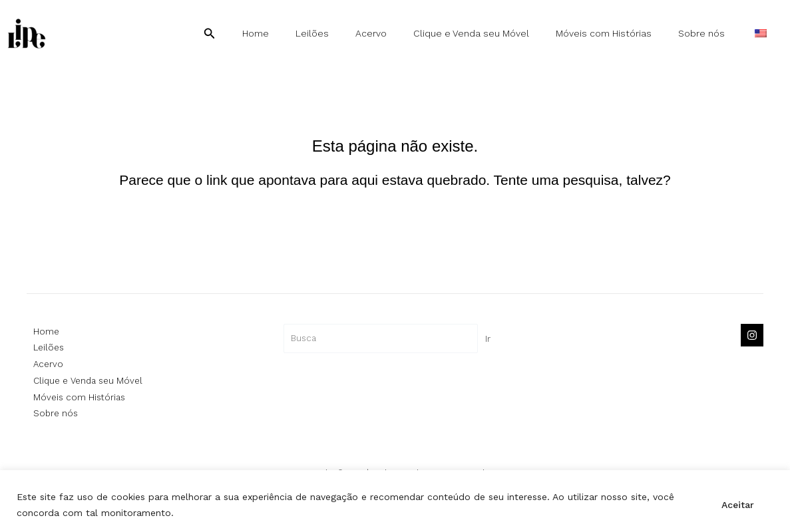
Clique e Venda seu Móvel (499, 33)
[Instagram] (752, 335)
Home (307, 33)
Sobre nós (713, 33)
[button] (266, 34)
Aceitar (738, 505)
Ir (488, 338)
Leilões (356, 33)
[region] (395, 501)
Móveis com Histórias (624, 33)
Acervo (407, 33)
